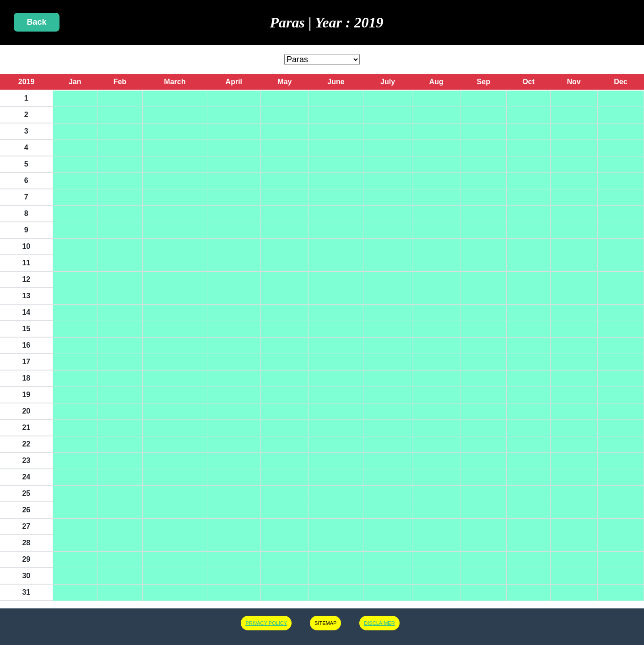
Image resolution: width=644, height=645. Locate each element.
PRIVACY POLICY (266, 623)
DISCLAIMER (379, 623)
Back (36, 22)
